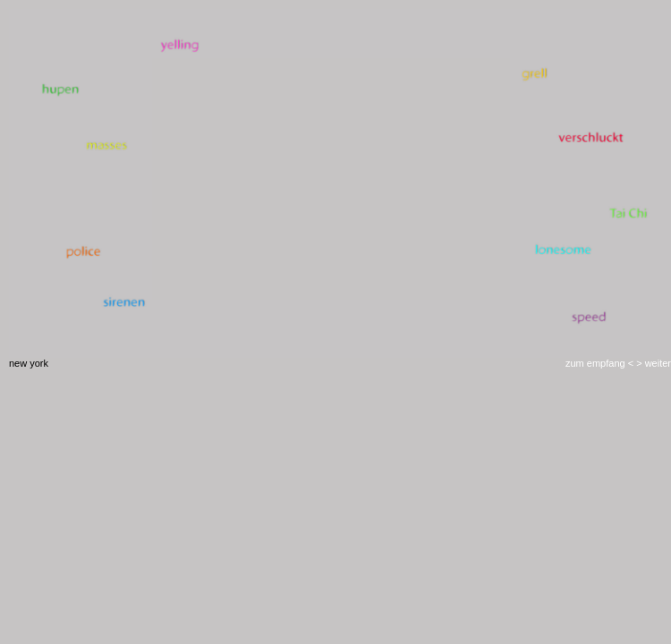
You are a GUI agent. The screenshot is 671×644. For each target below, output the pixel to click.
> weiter (652, 363)
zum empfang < (599, 363)
